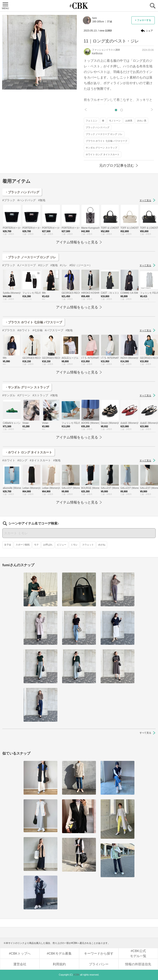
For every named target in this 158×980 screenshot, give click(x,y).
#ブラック (9, 200)
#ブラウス (9, 330)
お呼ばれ (48, 545)
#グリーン (24, 395)
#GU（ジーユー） (81, 265)
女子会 (8, 545)
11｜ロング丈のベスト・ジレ (111, 41)
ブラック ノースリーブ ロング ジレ (104, 134)
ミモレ (74, 545)
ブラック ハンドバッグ (98, 127)
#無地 (42, 200)
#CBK (76, 975)
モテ (36, 545)
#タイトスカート (40, 460)
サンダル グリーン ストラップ (102, 148)
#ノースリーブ (27, 265)
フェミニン (91, 121)
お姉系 (129, 121)
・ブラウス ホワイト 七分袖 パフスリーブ (33, 322)
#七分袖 (37, 330)
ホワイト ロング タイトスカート (103, 154)
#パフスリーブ (54, 330)
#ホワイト (24, 330)
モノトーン (115, 121)
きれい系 (142, 121)
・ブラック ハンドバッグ (22, 192)
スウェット (88, 545)
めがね (102, 545)
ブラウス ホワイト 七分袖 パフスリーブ (106, 141)
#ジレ (64, 265)
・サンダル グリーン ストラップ (27, 387)
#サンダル (9, 395)
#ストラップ (40, 395)
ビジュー (62, 545)
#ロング (43, 265)
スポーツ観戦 (23, 545)
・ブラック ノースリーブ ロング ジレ (30, 257)
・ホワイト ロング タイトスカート (28, 452)
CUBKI (79, 6)
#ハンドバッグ (27, 200)
